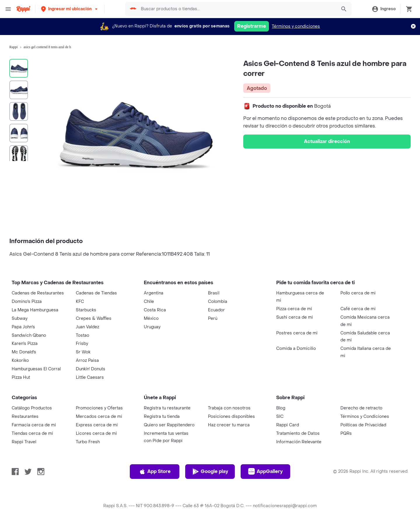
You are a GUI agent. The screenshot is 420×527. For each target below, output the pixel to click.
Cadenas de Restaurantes (38, 293)
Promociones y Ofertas (99, 408)
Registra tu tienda (162, 417)
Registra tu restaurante (167, 408)
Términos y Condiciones (365, 417)
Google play (210, 472)
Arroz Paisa (87, 361)
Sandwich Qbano (29, 335)
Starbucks (86, 310)
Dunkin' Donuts (91, 369)
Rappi (14, 47)
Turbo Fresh (88, 442)
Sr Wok (83, 352)
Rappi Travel (24, 442)
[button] (70, 9)
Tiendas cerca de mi (32, 433)
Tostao (83, 335)
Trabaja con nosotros (229, 408)
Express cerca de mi (97, 425)
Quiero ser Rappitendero (169, 425)
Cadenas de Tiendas (96, 293)
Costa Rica (155, 310)
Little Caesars (90, 377)
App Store (155, 472)
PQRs (346, 433)
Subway (20, 319)
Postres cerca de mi (297, 333)
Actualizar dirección (327, 141)
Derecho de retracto (361, 408)
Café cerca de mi (358, 309)
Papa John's (23, 327)
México (151, 319)
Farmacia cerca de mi (34, 425)
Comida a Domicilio (296, 349)
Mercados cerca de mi (99, 417)
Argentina (154, 293)
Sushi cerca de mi (295, 317)
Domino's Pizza (27, 302)
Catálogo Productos (32, 408)
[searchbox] (237, 9)
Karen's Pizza (25, 344)
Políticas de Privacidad (363, 425)
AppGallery (265, 472)
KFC (80, 302)
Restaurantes (25, 417)
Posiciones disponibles (231, 417)
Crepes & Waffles (94, 319)
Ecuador (216, 310)
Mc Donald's (24, 352)
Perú (213, 319)
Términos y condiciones (296, 26)
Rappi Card (288, 425)
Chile (149, 302)
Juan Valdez (87, 327)
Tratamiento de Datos (298, 433)
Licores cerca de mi (96, 433)
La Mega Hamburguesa (35, 310)
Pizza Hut (21, 377)
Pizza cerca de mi (294, 309)
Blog (281, 408)
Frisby (82, 344)
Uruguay (152, 327)
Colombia (218, 302)
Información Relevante (299, 442)
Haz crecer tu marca (229, 425)
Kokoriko (20, 361)
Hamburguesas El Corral (36, 369)
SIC (280, 417)
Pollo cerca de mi (358, 293)
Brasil (214, 293)
